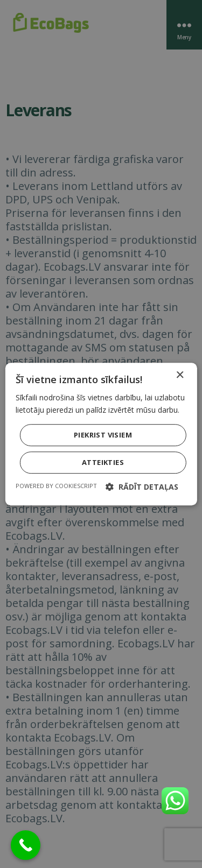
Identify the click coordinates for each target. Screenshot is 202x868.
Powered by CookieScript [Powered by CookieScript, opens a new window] (56, 486)
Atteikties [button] (103, 462)
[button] (142, 487)
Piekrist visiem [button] (103, 435)
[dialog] (101, 434)
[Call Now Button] (26, 845)
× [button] (180, 375)
